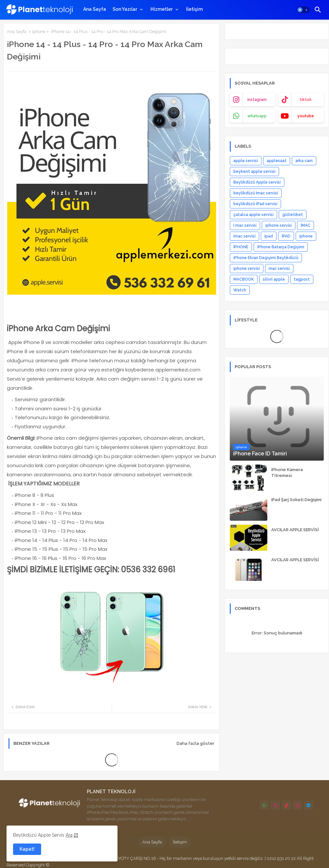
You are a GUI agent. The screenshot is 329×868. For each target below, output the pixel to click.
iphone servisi (247, 269)
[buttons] (264, 805)
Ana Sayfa (95, 9)
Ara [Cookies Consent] (69, 835)
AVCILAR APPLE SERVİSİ (295, 530)
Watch (240, 290)
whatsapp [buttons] (257, 116)
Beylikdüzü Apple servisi (257, 182)
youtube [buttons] (306, 116)
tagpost (302, 279)
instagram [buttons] (257, 100)
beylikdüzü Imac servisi (256, 193)
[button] (303, 10)
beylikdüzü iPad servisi (255, 204)
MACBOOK (244, 279)
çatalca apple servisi (253, 215)
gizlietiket (293, 215)
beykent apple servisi (254, 172)
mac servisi (279, 269)
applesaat (277, 161)
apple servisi (246, 161)
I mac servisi (245, 225)
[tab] (95, 9)
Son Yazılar (125, 9)
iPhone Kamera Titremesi (287, 473)
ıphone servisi (279, 225)
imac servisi (244, 236)
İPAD (286, 236)
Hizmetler (162, 9)
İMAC (305, 225)
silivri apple (274, 279)
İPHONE (241, 247)
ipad (269, 236)
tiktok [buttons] (306, 100)
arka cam (304, 161)
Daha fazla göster (196, 743)
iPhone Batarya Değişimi (281, 247)
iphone (39, 32)
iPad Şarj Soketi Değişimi (296, 500)
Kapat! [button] (27, 849)
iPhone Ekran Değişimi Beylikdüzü (266, 258)
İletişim (194, 9)
